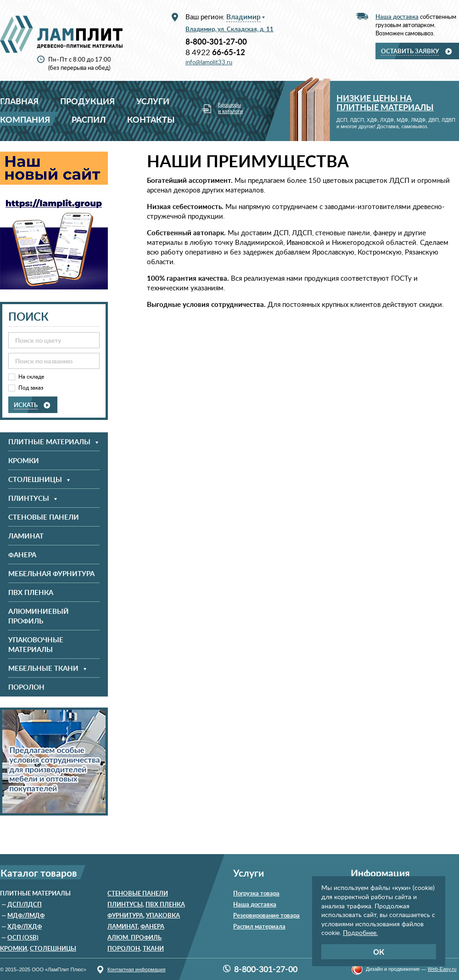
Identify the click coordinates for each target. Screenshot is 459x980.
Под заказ (31, 388)
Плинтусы (125, 904)
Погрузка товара (256, 893)
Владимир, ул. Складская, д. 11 (229, 29)
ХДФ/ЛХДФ (25, 926)
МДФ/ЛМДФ (26, 915)
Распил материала (259, 926)
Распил (89, 119)
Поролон (26, 687)
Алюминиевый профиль (39, 616)
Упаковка (163, 915)
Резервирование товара (266, 915)
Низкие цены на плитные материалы (385, 102)
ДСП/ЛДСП (25, 904)
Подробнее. (360, 932)
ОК (379, 952)
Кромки (24, 461)
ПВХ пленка (31, 592)
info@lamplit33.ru (209, 62)
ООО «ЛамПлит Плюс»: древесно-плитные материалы (61, 34)
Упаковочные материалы (36, 645)
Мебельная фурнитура (51, 574)
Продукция (87, 101)
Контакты (151, 119)
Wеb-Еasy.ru (442, 969)
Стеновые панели (44, 517)
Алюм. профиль (134, 937)
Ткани (153, 948)
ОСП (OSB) (23, 937)
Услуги (153, 101)
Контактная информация (136, 969)
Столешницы (53, 948)
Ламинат (26, 536)
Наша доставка (255, 904)
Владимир (243, 17)
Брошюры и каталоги (230, 108)
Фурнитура (125, 915)
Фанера (22, 555)
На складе (31, 377)
